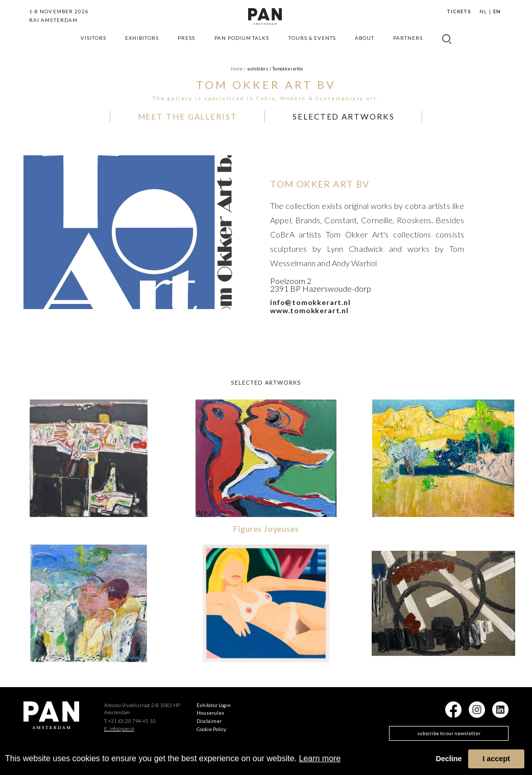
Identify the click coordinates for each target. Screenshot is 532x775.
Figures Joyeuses (266, 525)
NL (483, 11)
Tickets (459, 11)
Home (238, 69)
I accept (496, 759)
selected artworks (327, 115)
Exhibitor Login (214, 701)
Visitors (93, 49)
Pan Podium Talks (242, 49)
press (186, 49)
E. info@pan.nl (119, 725)
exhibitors (142, 49)
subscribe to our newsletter (449, 730)
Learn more (320, 758)
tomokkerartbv (287, 69)
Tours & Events (312, 49)
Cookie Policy (211, 726)
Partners (408, 49)
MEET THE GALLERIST (203, 115)
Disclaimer (209, 718)
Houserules (210, 710)
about (365, 49)
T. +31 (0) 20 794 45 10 (130, 718)
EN (497, 11)
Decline (449, 759)
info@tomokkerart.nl (310, 299)
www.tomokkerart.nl (309, 307)
